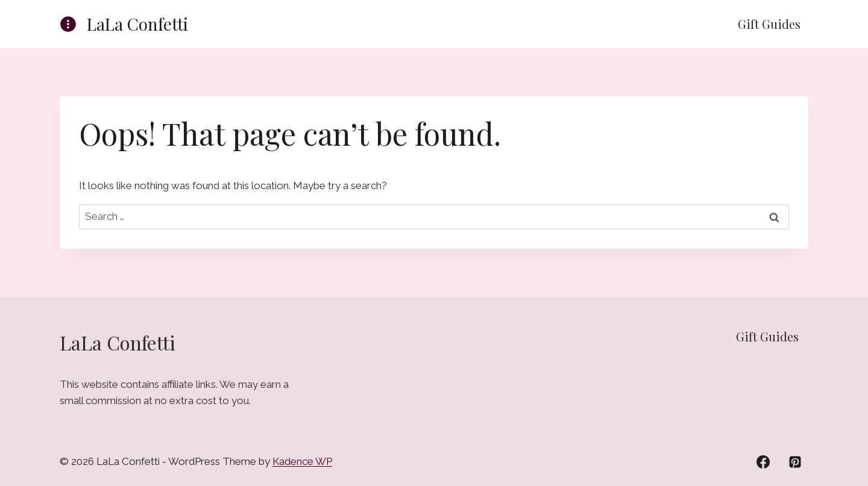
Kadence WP (302, 461)
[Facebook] (763, 462)
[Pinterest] (795, 462)
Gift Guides (769, 24)
